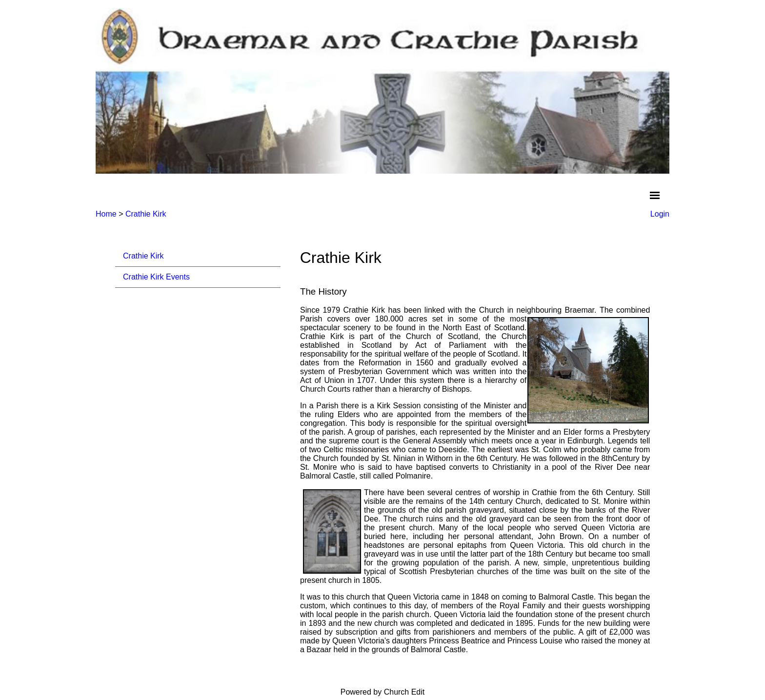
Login (660, 214)
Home (106, 214)
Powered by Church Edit (383, 692)
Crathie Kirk (146, 214)
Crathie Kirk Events (156, 277)
